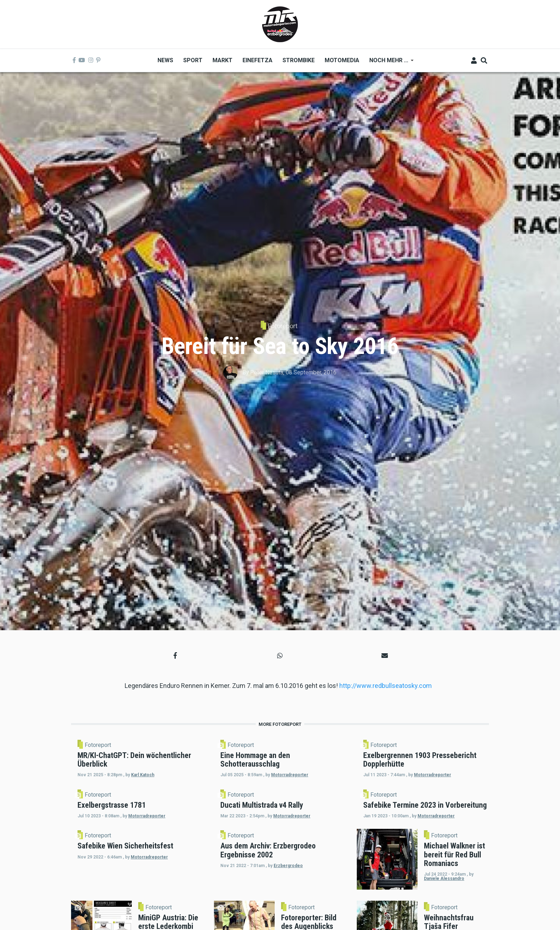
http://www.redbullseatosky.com (386, 686)
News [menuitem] (165, 60)
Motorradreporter (300, 788)
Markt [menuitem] (222, 60)
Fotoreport (283, 326)
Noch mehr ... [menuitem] (389, 63)
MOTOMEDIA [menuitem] (342, 60)
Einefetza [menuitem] (257, 60)
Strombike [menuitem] (299, 60)
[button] (175, 656)
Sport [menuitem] (193, 60)
